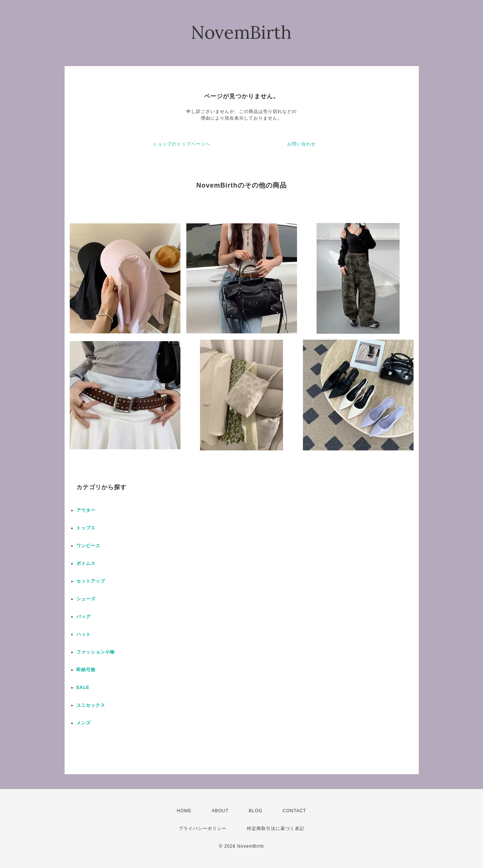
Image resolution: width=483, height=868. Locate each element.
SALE (83, 687)
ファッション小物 (96, 652)
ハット (84, 634)
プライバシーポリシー (203, 828)
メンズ (84, 723)
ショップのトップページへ (182, 144)
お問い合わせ (301, 144)
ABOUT (220, 811)
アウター (86, 510)
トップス (86, 528)
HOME (184, 811)
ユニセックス (91, 705)
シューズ (86, 599)
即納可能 (86, 670)
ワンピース (88, 546)
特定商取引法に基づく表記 (276, 828)
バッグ (84, 617)
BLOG (256, 811)
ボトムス (86, 563)
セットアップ (91, 581)
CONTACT (294, 811)
